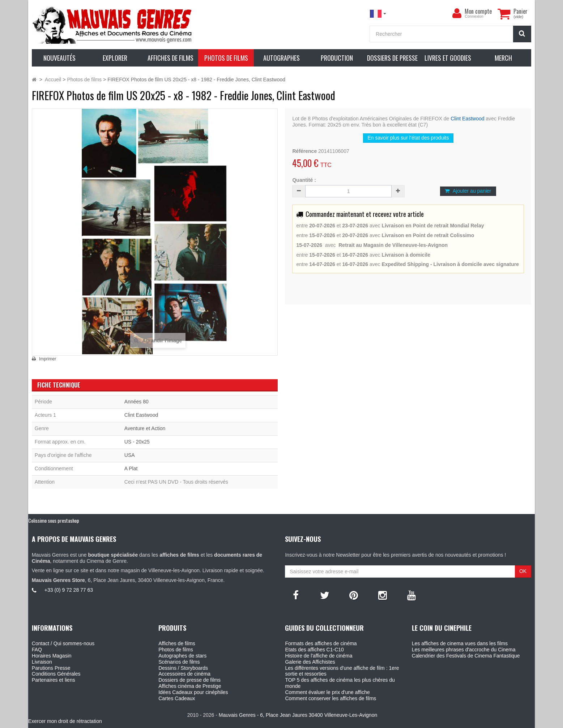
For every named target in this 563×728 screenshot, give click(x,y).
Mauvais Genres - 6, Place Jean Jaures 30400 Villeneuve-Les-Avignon (298, 715)
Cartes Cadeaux (177, 698)
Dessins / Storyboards (183, 668)
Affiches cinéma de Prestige (190, 686)
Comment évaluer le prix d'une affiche (327, 692)
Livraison (42, 662)
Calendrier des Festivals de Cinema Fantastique (466, 656)
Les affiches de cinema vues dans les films (460, 643)
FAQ (37, 650)
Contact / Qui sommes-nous (63, 643)
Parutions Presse (51, 668)
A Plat (131, 468)
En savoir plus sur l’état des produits (408, 138)
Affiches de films (177, 643)
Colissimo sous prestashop (54, 520)
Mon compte (478, 11)
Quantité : (304, 180)
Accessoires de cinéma (184, 674)
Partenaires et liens (54, 680)
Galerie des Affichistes (310, 662)
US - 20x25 (137, 442)
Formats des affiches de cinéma (321, 643)
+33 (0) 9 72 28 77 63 (69, 590)
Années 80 (137, 402)
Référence (304, 151)
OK (523, 571)
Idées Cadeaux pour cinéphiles (193, 692)
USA (130, 455)
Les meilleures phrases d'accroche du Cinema (464, 650)
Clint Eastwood (467, 119)
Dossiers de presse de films (189, 680)
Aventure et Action (145, 428)
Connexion (474, 16)
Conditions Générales (56, 674)
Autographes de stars (182, 656)
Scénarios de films (179, 662)
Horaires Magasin (52, 656)
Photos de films (176, 650)
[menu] (457, 13)
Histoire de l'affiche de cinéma (319, 656)
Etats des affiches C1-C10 (314, 650)
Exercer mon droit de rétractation (65, 721)
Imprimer (48, 359)
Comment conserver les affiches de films (330, 698)
